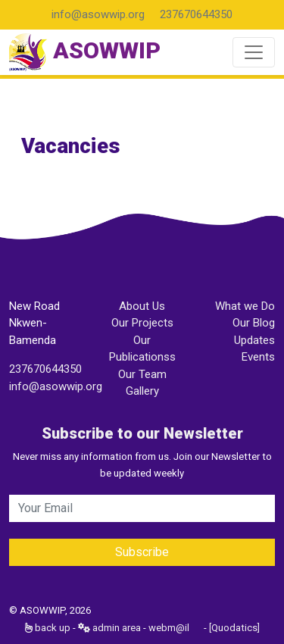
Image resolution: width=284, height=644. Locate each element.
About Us (142, 306)
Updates (254, 340)
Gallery (142, 391)
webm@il (169, 628)
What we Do (245, 306)
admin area (109, 628)
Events (258, 357)
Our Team (142, 374)
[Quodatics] (234, 628)
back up (48, 628)
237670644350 (196, 14)
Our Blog (254, 323)
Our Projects (142, 323)
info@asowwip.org (98, 14)
